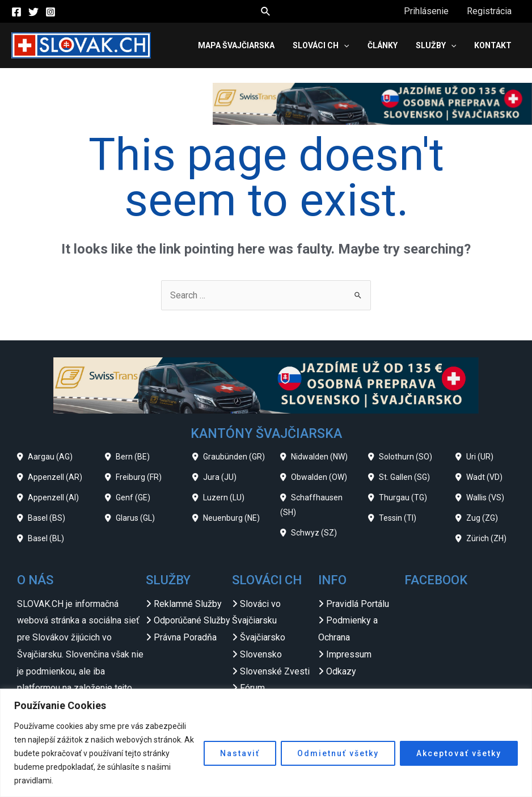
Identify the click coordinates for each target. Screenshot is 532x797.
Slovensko (261, 654)
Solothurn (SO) (406, 457)
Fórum (252, 688)
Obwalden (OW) (319, 477)
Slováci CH (321, 45)
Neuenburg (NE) (231, 518)
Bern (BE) (133, 457)
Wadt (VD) (484, 477)
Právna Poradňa (185, 637)
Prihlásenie (426, 11)
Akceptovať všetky (459, 753)
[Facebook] (16, 12)
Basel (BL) (46, 538)
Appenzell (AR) (55, 477)
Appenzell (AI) (53, 497)
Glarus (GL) (135, 518)
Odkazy (341, 671)
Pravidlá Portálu (358, 604)
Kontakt (493, 45)
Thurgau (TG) (403, 497)
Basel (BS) (47, 518)
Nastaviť (240, 753)
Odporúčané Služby (192, 620)
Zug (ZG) (482, 518)
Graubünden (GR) (234, 457)
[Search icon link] (266, 12)
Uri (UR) (480, 457)
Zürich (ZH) (486, 538)
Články (383, 45)
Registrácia (489, 11)
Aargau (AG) (50, 457)
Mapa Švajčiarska (236, 45)
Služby (436, 45)
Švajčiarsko (263, 637)
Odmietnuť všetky (338, 753)
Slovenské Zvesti (275, 671)
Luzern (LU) (224, 497)
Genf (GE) (133, 497)
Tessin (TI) (398, 518)
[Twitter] (33, 12)
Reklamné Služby (188, 604)
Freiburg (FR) (139, 477)
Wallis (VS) (485, 497)
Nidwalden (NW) (319, 457)
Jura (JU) (220, 477)
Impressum (349, 654)
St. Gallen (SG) (404, 477)
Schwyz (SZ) (314, 533)
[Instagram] (50, 12)
